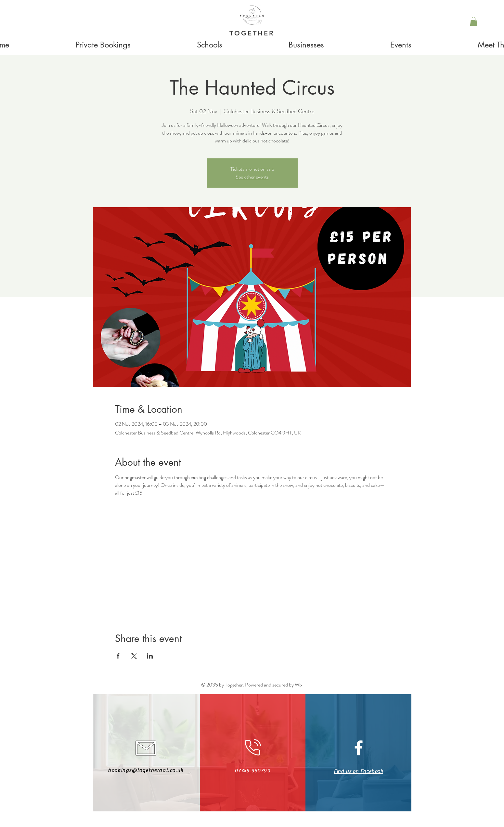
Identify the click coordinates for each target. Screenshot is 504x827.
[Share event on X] (134, 656)
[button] (474, 21)
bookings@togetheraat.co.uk (146, 770)
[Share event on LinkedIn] (150, 656)
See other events (252, 177)
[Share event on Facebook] (118, 656)
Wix (299, 685)
